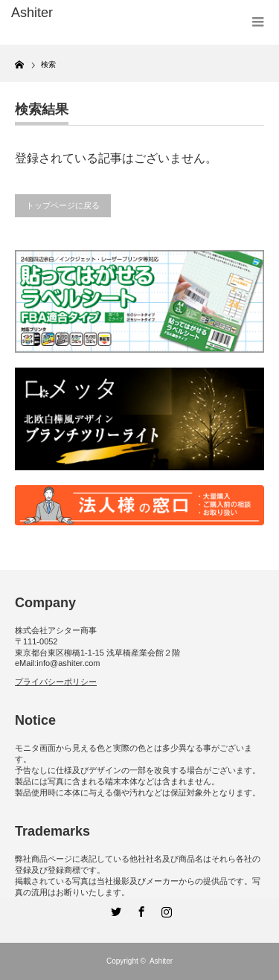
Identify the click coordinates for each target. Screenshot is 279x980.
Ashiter (161, 961)
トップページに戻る (63, 205)
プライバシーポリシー (56, 682)
